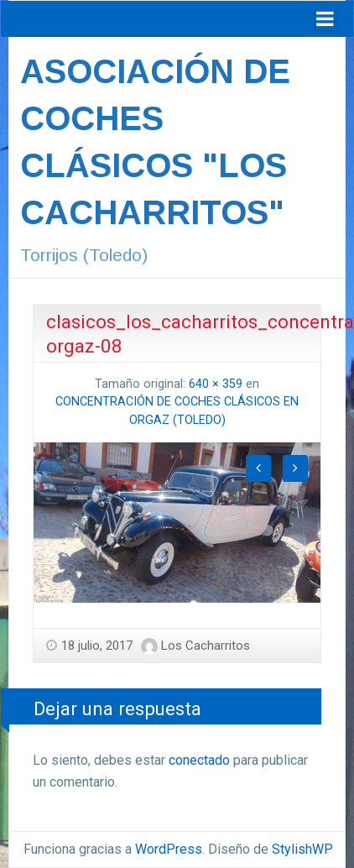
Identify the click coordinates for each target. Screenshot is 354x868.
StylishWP (302, 849)
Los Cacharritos (206, 646)
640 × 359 (216, 384)
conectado (199, 760)
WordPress (169, 849)
